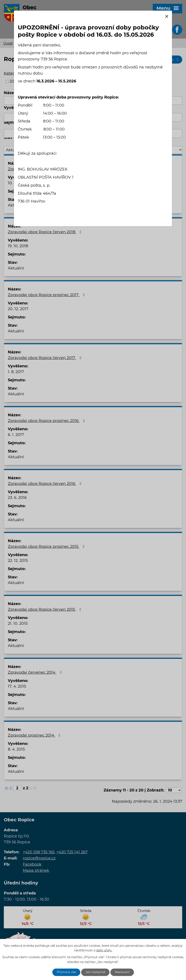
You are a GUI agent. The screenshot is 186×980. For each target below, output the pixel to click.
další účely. (104, 951)
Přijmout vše (66, 972)
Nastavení (122, 972)
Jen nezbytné (95, 972)
